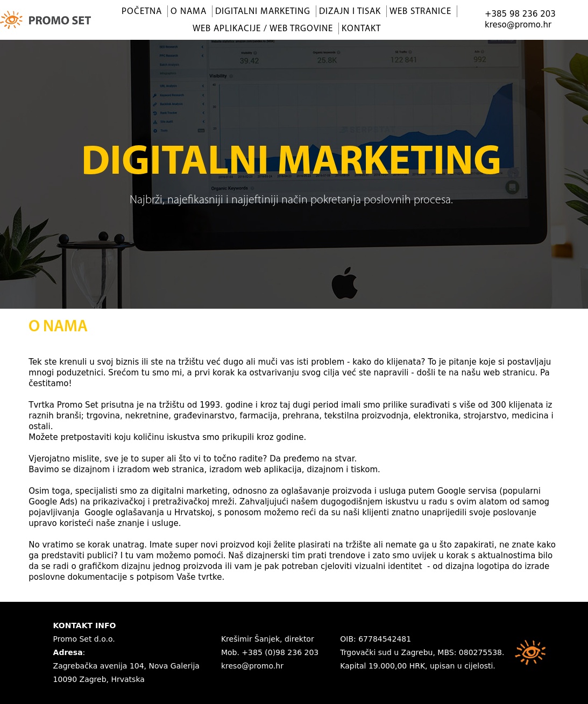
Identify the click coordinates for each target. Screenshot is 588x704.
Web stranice (420, 12)
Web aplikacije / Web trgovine (263, 29)
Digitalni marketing (263, 12)
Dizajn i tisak (350, 12)
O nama (189, 12)
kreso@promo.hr (518, 25)
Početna (142, 12)
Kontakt (361, 29)
